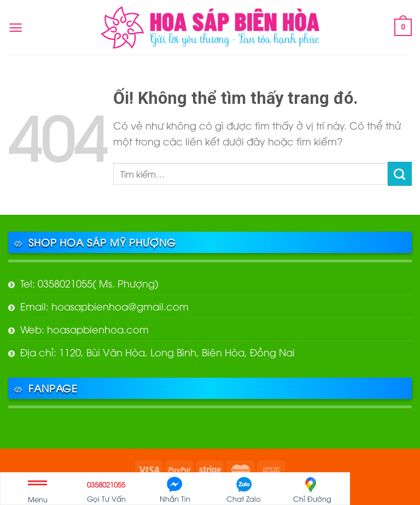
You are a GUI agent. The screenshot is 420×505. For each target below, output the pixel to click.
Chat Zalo (244, 490)
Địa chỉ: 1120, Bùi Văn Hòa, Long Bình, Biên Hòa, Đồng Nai (157, 352)
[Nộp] (400, 174)
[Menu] (16, 28)
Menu (38, 494)
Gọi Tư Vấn (107, 490)
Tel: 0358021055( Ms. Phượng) (89, 283)
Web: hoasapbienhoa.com (84, 329)
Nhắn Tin (175, 490)
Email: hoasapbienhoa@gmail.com (104, 306)
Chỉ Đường (312, 490)
